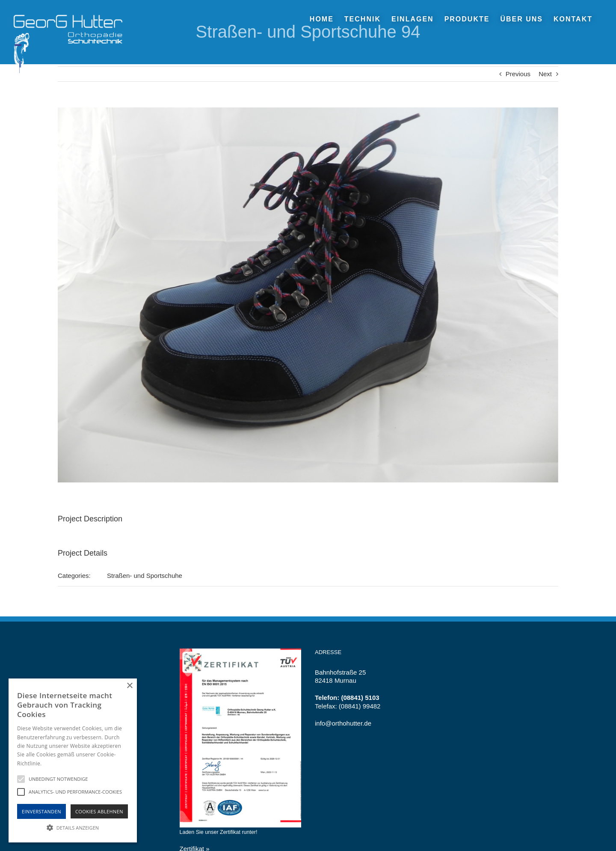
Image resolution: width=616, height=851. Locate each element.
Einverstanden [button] (41, 811)
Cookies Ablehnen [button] (99, 811)
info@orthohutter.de (343, 723)
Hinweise (54, 763)
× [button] (129, 686)
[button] (73, 827)
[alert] (73, 760)
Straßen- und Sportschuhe (145, 576)
